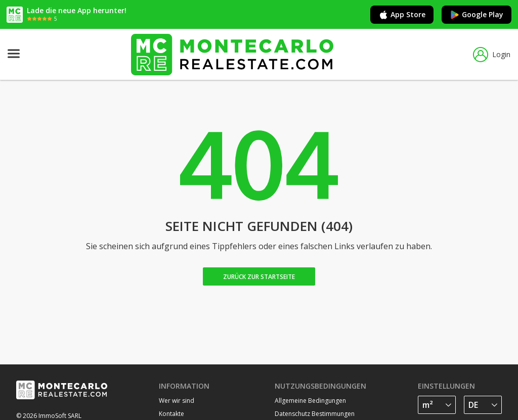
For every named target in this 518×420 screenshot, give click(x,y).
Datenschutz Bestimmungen (315, 414)
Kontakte (171, 414)
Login (492, 55)
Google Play (477, 15)
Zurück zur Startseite (259, 277)
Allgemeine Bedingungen (310, 401)
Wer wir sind (177, 401)
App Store (402, 15)
